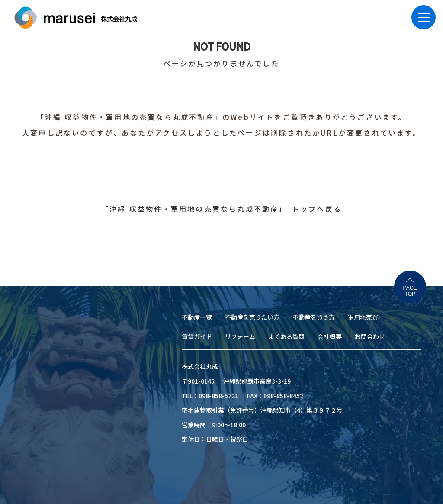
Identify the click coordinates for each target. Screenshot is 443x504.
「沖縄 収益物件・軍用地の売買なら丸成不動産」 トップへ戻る (221, 209)
